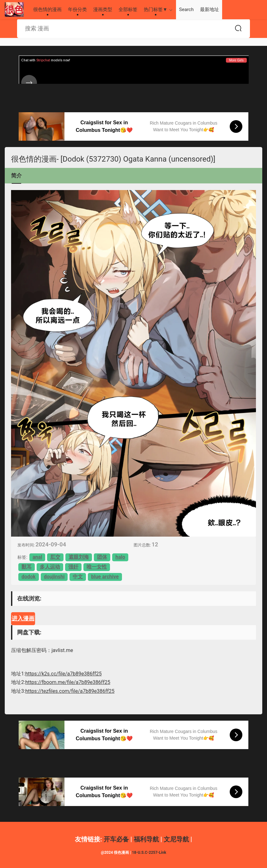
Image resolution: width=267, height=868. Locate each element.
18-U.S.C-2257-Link (149, 853)
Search (186, 9)
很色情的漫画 (14, 9)
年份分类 (77, 9)
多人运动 (50, 567)
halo (120, 557)
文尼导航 (176, 839)
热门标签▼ (156, 9)
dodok (29, 577)
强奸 (73, 567)
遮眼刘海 (79, 557)
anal (37, 557)
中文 (78, 577)
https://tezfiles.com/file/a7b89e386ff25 (70, 691)
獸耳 (27, 567)
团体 (102, 557)
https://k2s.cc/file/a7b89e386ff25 (64, 674)
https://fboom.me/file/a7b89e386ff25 (68, 682)
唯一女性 (97, 567)
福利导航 (146, 839)
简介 (16, 175)
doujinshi (54, 577)
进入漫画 (23, 618)
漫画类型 (103, 9)
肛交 (55, 557)
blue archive (105, 577)
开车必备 (116, 839)
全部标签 (128, 9)
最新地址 (209, 9)
